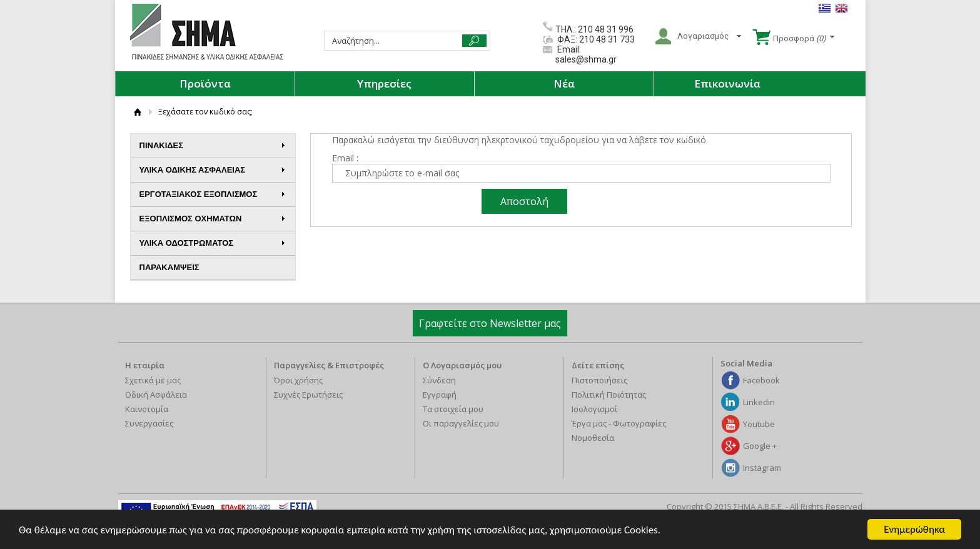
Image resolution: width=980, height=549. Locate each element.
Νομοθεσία (593, 438)
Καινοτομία (147, 409)
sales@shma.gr (586, 59)
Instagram (762, 468)
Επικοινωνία (727, 83)
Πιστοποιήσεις (599, 380)
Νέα (564, 83)
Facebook (761, 380)
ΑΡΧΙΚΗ (138, 112)
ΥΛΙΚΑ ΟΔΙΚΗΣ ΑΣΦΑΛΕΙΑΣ (213, 170)
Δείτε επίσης (598, 365)
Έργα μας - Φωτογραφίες (619, 423)
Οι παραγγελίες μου (461, 423)
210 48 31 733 (606, 39)
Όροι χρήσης (298, 380)
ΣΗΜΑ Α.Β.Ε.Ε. (207, 33)
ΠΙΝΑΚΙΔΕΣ (213, 145)
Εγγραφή (440, 395)
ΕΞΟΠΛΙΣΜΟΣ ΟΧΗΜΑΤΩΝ (213, 219)
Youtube (759, 424)
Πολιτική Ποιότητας (609, 395)
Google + (760, 446)
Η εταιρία (145, 365)
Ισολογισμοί (594, 409)
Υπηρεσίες (384, 83)
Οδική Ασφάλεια (156, 395)
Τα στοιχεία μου (453, 409)
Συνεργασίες (149, 423)
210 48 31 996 (606, 29)
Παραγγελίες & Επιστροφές (329, 365)
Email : (345, 158)
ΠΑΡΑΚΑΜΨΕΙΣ (169, 267)
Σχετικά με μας (153, 380)
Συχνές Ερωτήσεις (308, 395)
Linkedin (759, 402)
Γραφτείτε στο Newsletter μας (490, 323)
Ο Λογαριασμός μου (462, 365)
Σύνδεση (439, 380)
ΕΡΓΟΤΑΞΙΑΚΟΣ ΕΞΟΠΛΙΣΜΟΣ (213, 194)
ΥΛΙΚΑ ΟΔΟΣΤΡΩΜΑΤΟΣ (213, 243)
